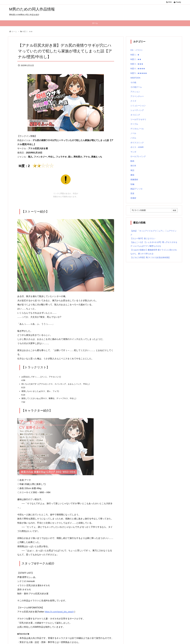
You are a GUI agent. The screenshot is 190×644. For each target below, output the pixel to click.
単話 (132, 170)
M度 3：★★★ (137, 64)
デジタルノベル (137, 129)
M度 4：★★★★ (138, 69)
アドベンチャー (137, 96)
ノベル (133, 133)
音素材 (133, 198)
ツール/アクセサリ (138, 119)
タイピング (135, 115)
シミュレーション (138, 106)
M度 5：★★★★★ (139, 73)
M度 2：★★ (28, 31)
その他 (133, 82)
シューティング (137, 110)
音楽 (132, 193)
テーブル (134, 124)
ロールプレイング (138, 156)
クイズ (133, 101)
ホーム (14, 31)
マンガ (133, 152)
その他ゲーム (136, 87)
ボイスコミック (137, 143)
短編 (132, 184)
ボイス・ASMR (137, 147)
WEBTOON (135, 78)
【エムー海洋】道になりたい (143, 238)
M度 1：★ (135, 55)
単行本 (133, 166)
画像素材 (134, 180)
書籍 (132, 175)
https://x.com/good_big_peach (59, 612)
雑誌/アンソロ (136, 189)
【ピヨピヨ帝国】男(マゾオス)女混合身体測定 (150, 257)
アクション (135, 92)
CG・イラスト (137, 50)
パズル (133, 138)
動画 (132, 161)
